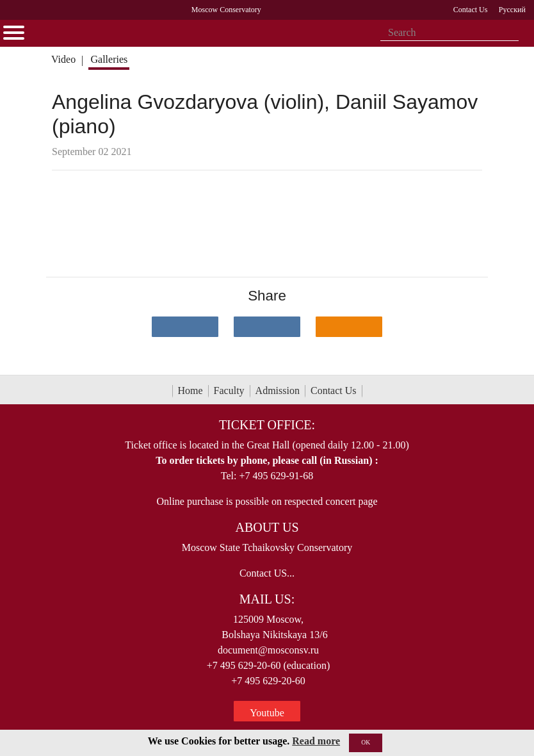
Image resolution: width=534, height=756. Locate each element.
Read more (316, 741)
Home (190, 390)
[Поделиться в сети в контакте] (185, 327)
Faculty (229, 390)
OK (366, 742)
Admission (278, 390)
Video (63, 59)
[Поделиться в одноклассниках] (349, 327)
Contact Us (334, 390)
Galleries (109, 59)
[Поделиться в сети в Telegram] (267, 327)
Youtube (267, 713)
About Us (267, 527)
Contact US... (267, 573)
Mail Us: (267, 599)
